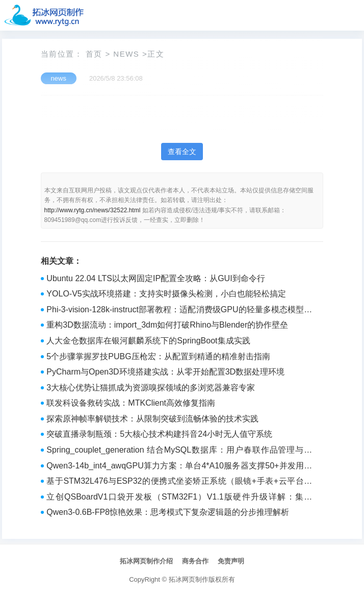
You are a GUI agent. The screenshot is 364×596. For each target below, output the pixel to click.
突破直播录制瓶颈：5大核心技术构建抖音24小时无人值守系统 (159, 434)
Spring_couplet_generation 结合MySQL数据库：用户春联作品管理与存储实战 (179, 451)
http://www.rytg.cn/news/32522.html (93, 210)
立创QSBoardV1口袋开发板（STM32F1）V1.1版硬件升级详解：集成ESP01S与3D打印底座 (179, 498)
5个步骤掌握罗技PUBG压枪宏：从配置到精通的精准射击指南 (158, 356)
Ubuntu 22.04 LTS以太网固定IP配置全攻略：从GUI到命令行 (155, 278)
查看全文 (182, 152)
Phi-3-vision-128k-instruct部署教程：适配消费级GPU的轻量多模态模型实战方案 (179, 311)
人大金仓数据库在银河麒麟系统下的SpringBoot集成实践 (148, 341)
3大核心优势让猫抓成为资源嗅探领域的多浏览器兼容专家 (151, 388)
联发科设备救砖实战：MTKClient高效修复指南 (131, 403)
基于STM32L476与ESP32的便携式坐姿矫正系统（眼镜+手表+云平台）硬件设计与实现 (179, 482)
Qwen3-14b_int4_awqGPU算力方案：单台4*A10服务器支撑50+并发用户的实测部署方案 (179, 467)
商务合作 (195, 561)
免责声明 (231, 561)
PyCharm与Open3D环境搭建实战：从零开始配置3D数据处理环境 (165, 372)
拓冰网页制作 (189, 579)
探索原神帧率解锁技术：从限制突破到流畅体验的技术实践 (152, 419)
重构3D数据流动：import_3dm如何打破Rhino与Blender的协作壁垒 (167, 325)
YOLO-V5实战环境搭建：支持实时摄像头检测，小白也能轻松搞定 (166, 294)
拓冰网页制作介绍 (146, 561)
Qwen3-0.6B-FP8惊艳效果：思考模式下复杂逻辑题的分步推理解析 (168, 512)
